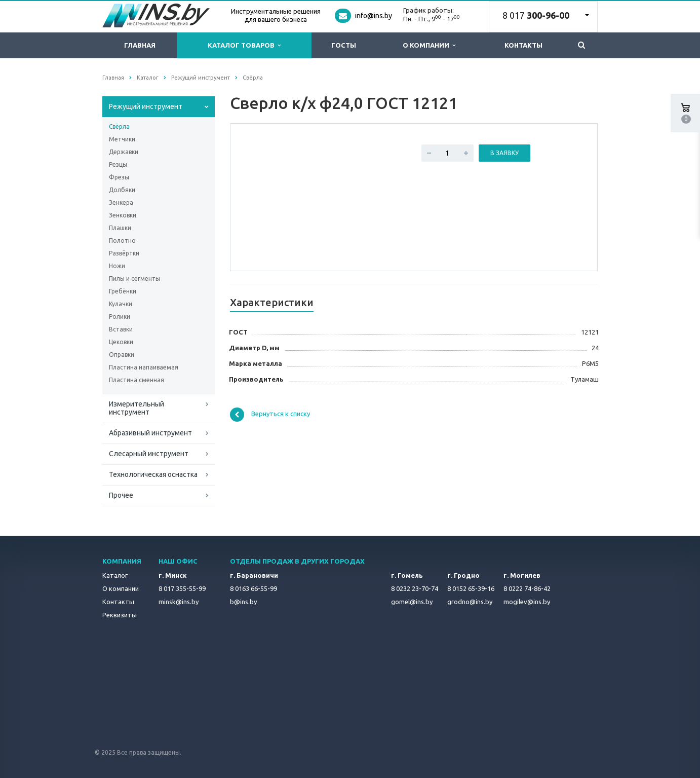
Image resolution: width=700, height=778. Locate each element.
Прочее (121, 495)
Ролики (120, 317)
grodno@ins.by (470, 602)
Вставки (121, 329)
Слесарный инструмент (149, 454)
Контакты (523, 45)
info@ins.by (374, 16)
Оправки (122, 355)
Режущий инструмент (146, 106)
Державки (124, 152)
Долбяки (122, 190)
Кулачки (121, 304)
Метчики (122, 139)
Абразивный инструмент (150, 433)
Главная (140, 45)
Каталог (115, 575)
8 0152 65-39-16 (471, 588)
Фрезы (119, 177)
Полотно (122, 240)
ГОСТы (344, 45)
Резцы (118, 164)
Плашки (120, 228)
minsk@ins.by (179, 602)
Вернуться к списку (270, 415)
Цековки (121, 342)
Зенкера (121, 202)
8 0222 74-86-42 (527, 588)
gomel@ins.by (412, 602)
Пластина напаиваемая (144, 367)
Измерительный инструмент (137, 408)
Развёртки (124, 253)
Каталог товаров (244, 45)
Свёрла (119, 126)
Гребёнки (123, 291)
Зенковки (123, 215)
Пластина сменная (137, 380)
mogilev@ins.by (527, 602)
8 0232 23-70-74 (415, 588)
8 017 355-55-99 (182, 588)
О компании (429, 45)
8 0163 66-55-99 (254, 588)
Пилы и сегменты (134, 279)
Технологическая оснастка (153, 474)
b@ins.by (243, 602)
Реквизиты (120, 615)
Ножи (117, 266)
